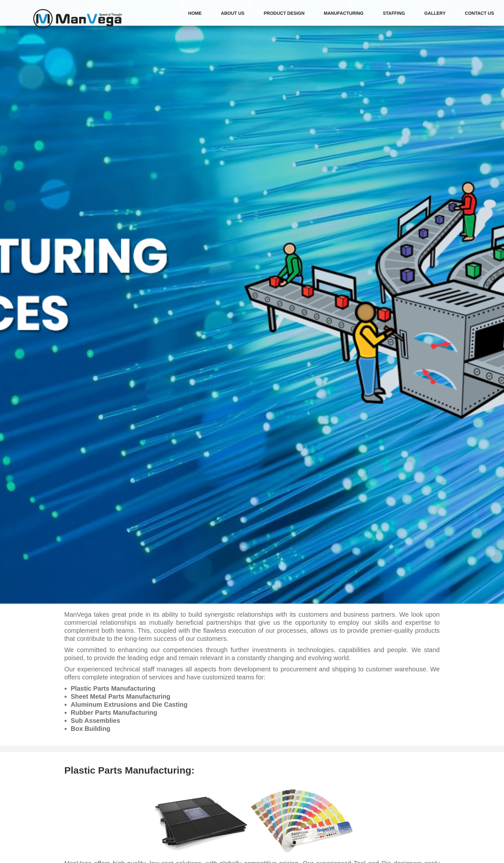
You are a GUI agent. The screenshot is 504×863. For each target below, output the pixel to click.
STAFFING (394, 13)
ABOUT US (233, 13)
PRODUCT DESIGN (284, 13)
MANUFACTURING (344, 13)
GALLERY (435, 13)
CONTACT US (479, 13)
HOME (195, 13)
